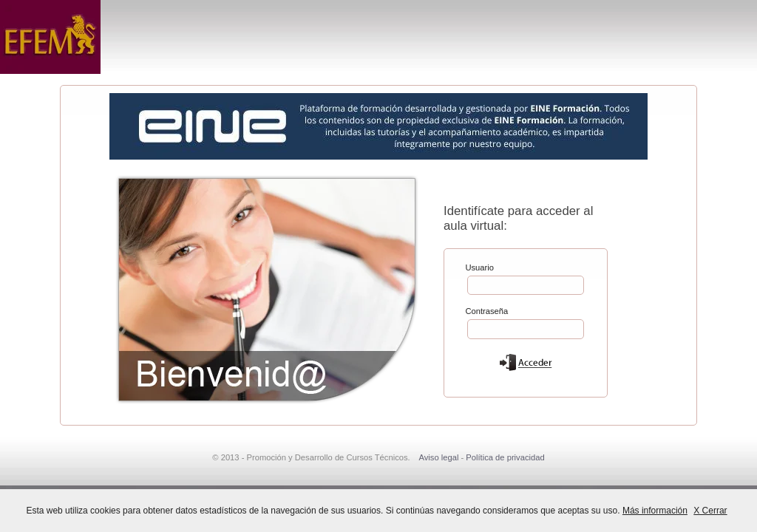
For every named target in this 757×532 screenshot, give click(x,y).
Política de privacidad (505, 457)
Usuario (479, 266)
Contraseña (486, 310)
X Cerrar (710, 511)
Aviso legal (438, 457)
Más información (655, 511)
